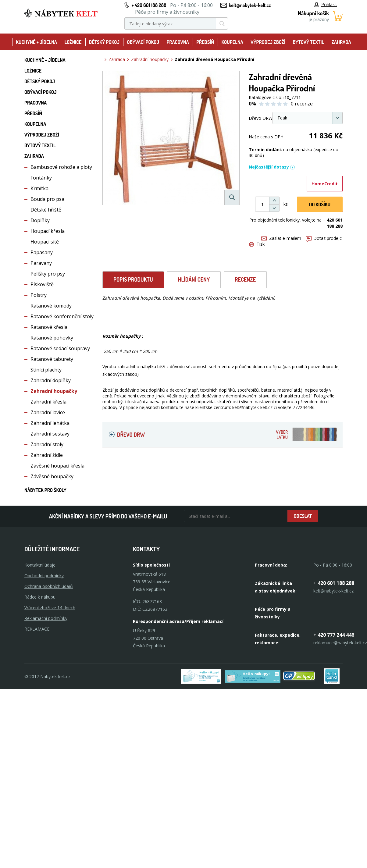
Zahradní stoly (47, 444)
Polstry (39, 295)
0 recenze (302, 104)
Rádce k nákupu (40, 597)
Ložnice (73, 42)
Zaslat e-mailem (281, 238)
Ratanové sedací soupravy (60, 348)
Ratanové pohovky (52, 338)
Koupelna (232, 42)
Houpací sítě (45, 242)
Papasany (42, 252)
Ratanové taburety (52, 359)
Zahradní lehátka (50, 423)
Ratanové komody (51, 306)
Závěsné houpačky (52, 476)
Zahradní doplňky (51, 380)
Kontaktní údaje (40, 565)
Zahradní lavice (48, 412)
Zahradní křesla (48, 402)
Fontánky (41, 178)
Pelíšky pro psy (48, 274)
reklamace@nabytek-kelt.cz (340, 643)
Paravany (41, 263)
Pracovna (178, 42)
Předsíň (205, 42)
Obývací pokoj (143, 42)
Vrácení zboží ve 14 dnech (50, 608)
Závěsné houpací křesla (57, 466)
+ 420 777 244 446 (334, 635)
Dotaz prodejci (324, 238)
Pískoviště (42, 284)
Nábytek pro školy (45, 490)
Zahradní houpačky (54, 391)
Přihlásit (326, 4)
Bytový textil (309, 42)
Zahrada (341, 42)
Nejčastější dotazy (272, 167)
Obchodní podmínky (44, 576)
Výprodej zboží (268, 42)
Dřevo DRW (227, 434)
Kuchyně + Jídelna (36, 42)
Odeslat (303, 516)
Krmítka (39, 188)
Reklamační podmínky (46, 618)
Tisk (257, 244)
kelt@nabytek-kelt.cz (250, 5)
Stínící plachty (46, 370)
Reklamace (37, 629)
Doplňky (40, 220)
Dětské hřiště (46, 210)
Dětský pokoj (104, 42)
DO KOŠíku (320, 205)
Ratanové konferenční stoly (62, 316)
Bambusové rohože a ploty (61, 167)
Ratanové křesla (49, 327)
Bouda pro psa (47, 199)
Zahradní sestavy (50, 434)
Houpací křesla (48, 231)
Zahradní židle (47, 455)
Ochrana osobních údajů (49, 586)
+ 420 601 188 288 (149, 5)
